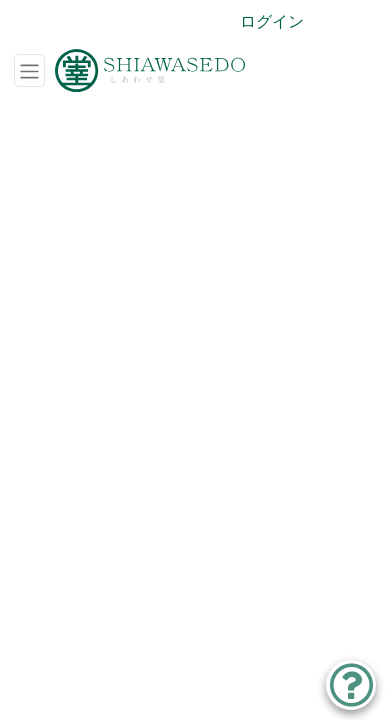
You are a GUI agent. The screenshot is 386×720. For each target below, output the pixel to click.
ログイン (272, 21)
